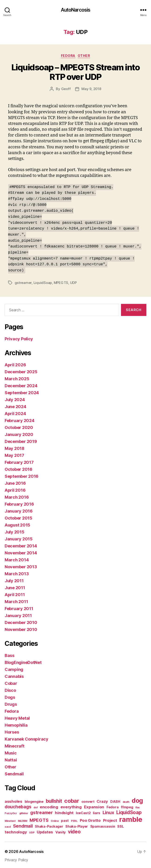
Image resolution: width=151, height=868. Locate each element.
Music (11, 751)
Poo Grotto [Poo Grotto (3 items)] (90, 819)
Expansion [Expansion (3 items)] (94, 805)
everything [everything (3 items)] (71, 805)
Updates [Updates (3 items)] (45, 830)
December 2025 (21, 370)
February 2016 (19, 502)
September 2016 (22, 475)
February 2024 (20, 419)
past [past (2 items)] (65, 819)
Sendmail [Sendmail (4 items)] (23, 824)
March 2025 (17, 377)
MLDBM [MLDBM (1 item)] (23, 819)
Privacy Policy (19, 337)
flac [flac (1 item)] (138, 806)
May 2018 (15, 447)
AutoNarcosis (76, 10)
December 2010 (21, 621)
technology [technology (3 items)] (16, 830)
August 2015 (17, 523)
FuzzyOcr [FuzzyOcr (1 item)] (11, 812)
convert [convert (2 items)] (88, 800)
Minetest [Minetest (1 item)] (10, 819)
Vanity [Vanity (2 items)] (60, 831)
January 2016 (19, 509)
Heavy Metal (17, 717)
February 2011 (19, 607)
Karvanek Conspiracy (27, 737)
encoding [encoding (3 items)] (49, 805)
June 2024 (15, 405)
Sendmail (14, 772)
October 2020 (19, 426)
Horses (12, 730)
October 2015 (18, 516)
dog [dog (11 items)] (137, 799)
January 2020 (19, 433)
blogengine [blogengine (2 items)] (34, 800)
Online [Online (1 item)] (55, 819)
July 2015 (15, 530)
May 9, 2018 (91, 89)
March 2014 (17, 558)
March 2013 (17, 572)
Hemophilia (16, 723)
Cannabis (14, 675)
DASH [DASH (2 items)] (115, 800)
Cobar (11, 682)
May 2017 (14, 454)
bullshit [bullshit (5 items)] (54, 799)
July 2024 (15, 398)
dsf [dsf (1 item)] (35, 806)
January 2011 (18, 614)
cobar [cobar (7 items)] (72, 799)
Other (84, 56)
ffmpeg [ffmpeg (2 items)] (127, 805)
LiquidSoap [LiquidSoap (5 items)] (129, 811)
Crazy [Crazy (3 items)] (102, 800)
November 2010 (21, 628)
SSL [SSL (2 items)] (120, 825)
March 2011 (16, 600)
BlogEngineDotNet (23, 661)
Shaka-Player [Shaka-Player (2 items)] (77, 825)
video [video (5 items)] (74, 830)
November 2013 (21, 565)
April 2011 (15, 593)
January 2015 (19, 537)
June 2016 (15, 482)
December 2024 (21, 384)
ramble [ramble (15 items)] (131, 818)
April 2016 (15, 489)
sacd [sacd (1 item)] (8, 825)
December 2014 (21, 544)
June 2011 (15, 586)
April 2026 (15, 363)
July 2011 (14, 579)
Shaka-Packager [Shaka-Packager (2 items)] (49, 825)
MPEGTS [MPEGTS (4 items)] (39, 819)
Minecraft (15, 744)
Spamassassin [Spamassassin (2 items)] (103, 825)
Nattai (11, 758)
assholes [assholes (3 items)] (13, 800)
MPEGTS (61, 281)
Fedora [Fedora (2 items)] (112, 805)
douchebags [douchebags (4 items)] (18, 805)
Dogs (10, 696)
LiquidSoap (43, 281)
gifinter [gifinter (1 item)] (24, 812)
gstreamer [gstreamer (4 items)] (42, 811)
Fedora (68, 56)
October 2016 (18, 468)
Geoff (66, 89)
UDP (73, 281)
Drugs (11, 703)
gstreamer (23, 281)
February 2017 (19, 461)
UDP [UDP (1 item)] (32, 831)
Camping (14, 668)
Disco (10, 689)
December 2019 (21, 440)
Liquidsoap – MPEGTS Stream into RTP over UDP (76, 72)
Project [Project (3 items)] (110, 819)
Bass (10, 654)
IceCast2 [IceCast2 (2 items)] (83, 811)
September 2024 (22, 391)
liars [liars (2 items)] (97, 811)
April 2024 (15, 412)
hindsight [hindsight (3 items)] (64, 811)
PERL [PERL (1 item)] (74, 819)
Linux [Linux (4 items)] (108, 811)
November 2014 (21, 551)
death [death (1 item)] (126, 800)
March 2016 (17, 496)
